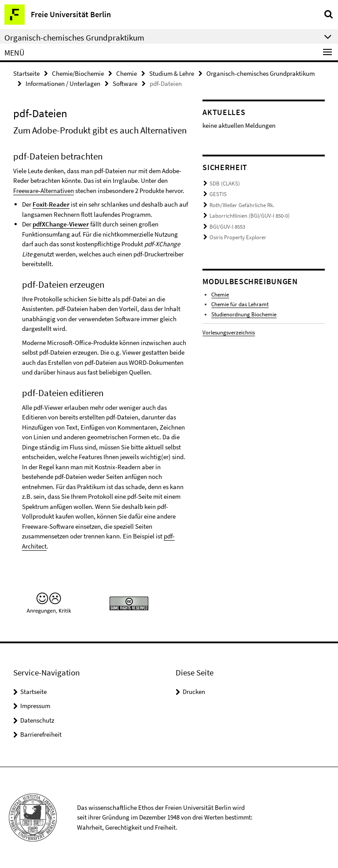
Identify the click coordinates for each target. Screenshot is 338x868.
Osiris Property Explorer (238, 237)
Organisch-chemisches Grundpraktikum (261, 73)
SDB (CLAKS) (225, 184)
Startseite (26, 73)
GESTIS (218, 194)
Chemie (127, 73)
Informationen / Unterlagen (63, 83)
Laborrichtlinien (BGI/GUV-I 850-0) (250, 216)
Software (125, 83)
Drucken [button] (194, 692)
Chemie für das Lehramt (240, 304)
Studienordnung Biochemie (244, 314)
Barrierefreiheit (41, 734)
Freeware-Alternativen (44, 191)
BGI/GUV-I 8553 (227, 227)
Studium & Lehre (172, 73)
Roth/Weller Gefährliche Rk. (242, 205)
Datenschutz (37, 720)
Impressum (35, 706)
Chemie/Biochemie (78, 73)
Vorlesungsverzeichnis (229, 332)
